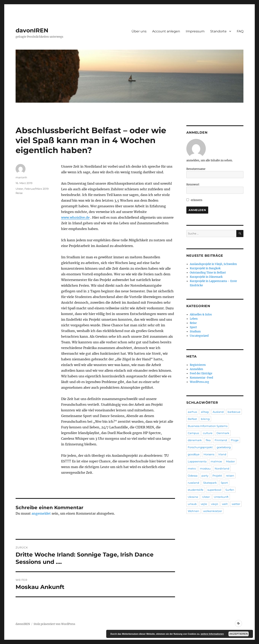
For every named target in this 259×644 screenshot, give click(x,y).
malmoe (216, 461)
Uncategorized (199, 336)
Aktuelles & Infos (201, 315)
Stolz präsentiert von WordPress (54, 624)
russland (193, 483)
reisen (230, 476)
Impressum (195, 31)
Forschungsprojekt (200, 447)
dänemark (195, 440)
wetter (236, 504)
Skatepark (210, 483)
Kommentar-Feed (201, 378)
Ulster (206, 497)
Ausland (218, 412)
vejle (204, 504)
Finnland (221, 440)
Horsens (209, 454)
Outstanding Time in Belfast (208, 273)
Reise (19, 193)
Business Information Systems (208, 426)
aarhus (192, 412)
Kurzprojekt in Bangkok (205, 268)
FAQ (240, 31)
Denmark (223, 433)
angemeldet (41, 513)
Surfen (230, 490)
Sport (193, 327)
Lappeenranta (197, 461)
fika (208, 440)
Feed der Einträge (201, 373)
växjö (214, 504)
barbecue (234, 412)
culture (208, 433)
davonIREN (32, 30)
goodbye (194, 454)
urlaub (192, 504)
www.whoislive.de (75, 217)
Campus (193, 433)
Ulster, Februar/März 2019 (32, 189)
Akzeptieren (239, 634)
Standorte (218, 31)
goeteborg (224, 447)
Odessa (193, 476)
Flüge (235, 440)
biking (205, 419)
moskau (205, 468)
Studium (195, 332)
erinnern (194, 200)
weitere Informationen (212, 634)
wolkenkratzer (213, 511)
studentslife (196, 490)
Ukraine (193, 497)
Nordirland (222, 468)
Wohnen (193, 511)
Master (230, 461)
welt (225, 504)
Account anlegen (166, 31)
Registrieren (198, 365)
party (205, 476)
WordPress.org (199, 382)
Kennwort (193, 185)
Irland (222, 454)
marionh (21, 177)
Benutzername (196, 169)
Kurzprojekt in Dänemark (206, 277)
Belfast (192, 419)
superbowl (214, 490)
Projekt (217, 476)
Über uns (139, 31)
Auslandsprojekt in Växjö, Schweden (213, 264)
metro (192, 468)
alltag (205, 412)
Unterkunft (221, 497)
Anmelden (196, 369)
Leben (194, 319)
